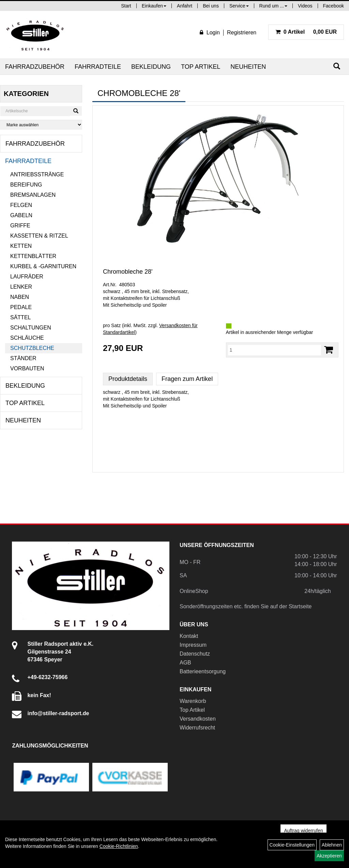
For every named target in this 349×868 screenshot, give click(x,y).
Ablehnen (332, 845)
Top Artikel (201, 67)
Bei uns (211, 6)
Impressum (193, 645)
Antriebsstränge (37, 174)
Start (126, 6)
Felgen (21, 205)
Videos (305, 6)
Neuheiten (248, 67)
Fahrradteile (98, 67)
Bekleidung (151, 67)
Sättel (20, 317)
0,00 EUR (306, 32)
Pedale (21, 307)
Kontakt (189, 636)
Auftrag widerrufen (303, 831)
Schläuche (27, 338)
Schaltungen (31, 328)
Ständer (23, 358)
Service (239, 6)
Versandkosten (198, 719)
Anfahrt (185, 6)
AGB (185, 663)
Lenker (21, 287)
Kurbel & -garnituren (43, 266)
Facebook (333, 6)
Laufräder (27, 277)
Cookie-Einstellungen (292, 845)
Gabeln (21, 215)
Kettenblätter (33, 256)
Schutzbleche (32, 348)
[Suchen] (337, 66)
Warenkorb (193, 701)
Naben (20, 297)
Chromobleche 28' (128, 272)
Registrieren (242, 33)
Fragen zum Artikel (187, 379)
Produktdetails (128, 379)
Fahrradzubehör (35, 67)
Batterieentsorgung (203, 671)
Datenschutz (195, 654)
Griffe (20, 226)
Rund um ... (273, 6)
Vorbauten (27, 368)
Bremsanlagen (33, 195)
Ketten (21, 246)
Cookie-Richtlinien (119, 846)
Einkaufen (154, 6)
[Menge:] (275, 350)
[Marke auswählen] (41, 125)
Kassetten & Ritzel (39, 236)
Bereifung (26, 185)
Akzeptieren (329, 856)
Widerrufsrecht (197, 728)
